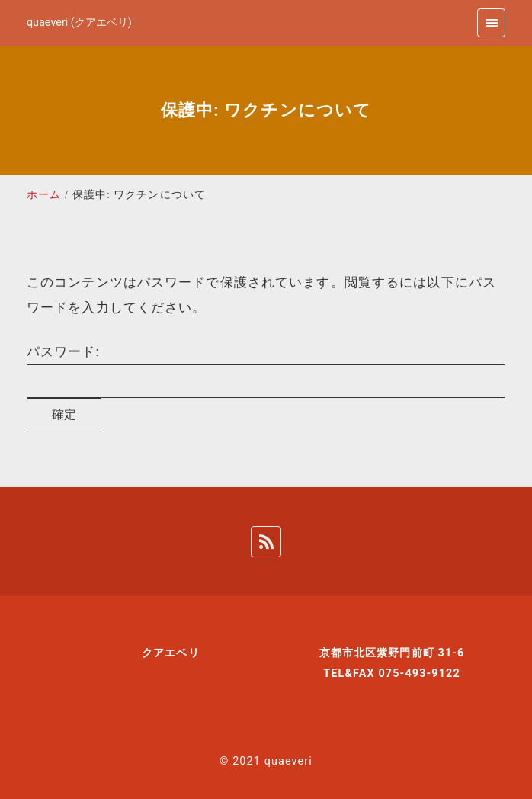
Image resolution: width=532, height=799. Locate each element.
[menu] (491, 22)
